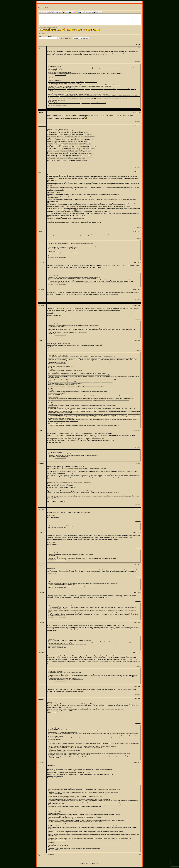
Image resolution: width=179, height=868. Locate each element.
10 (54, 855)
